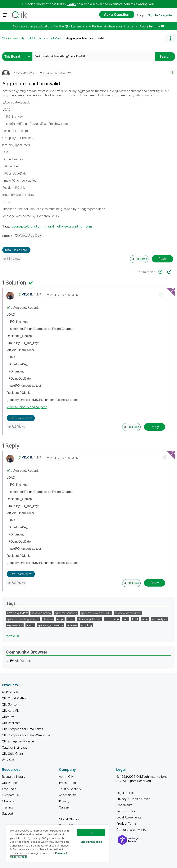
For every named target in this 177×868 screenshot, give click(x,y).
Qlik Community (13, 38)
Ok (91, 832)
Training (7, 807)
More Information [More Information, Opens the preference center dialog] (91, 842)
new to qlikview (41, 613)
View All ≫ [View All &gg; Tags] (13, 636)
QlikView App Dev (28, 235)
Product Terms (126, 823)
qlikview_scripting (70, 226)
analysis (72, 625)
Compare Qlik (11, 795)
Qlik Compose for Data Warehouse (26, 735)
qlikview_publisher (89, 619)
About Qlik (66, 777)
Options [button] (170, 38)
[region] (57, 843)
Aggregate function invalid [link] (85, 38)
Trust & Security (70, 789)
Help (141, 15)
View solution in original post (27, 407)
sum (89, 226)
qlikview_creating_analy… (23, 619)
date (125, 619)
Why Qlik (8, 760)
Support (7, 813)
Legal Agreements (129, 817)
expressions (15, 625)
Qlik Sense (9, 704)
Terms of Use (126, 811)
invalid (49, 226)
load (135, 619)
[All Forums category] (8, 661)
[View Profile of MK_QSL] (27, 295)
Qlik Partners (11, 783)
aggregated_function (27, 226)
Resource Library (14, 777)
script (60, 619)
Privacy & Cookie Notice (133, 799)
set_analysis (159, 619)
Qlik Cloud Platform (15, 698)
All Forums (37, 38)
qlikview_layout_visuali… (96, 613)
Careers (64, 807)
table (145, 619)
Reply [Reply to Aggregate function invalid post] (163, 259)
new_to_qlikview (17, 613)
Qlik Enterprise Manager (18, 741)
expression (112, 619)
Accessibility (67, 795)
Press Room (67, 783)
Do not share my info (132, 830)
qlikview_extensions (51, 625)
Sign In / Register (161, 15)
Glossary (8, 801)
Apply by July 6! (152, 26)
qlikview (48, 619)
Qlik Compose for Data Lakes (23, 729)
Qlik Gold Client (12, 754)
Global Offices (69, 819)
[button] (173, 72)
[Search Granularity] (18, 57)
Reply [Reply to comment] (155, 427)
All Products (10, 692)
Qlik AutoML (10, 711)
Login (72, 4)
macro (30, 625)
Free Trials (9, 789)
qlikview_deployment (128, 613)
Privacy (64, 801)
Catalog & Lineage (15, 747)
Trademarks (124, 805)
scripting (86, 625)
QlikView (56, 38)
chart (71, 619)
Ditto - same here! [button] (16, 250)
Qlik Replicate (11, 723)
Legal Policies (126, 793)
